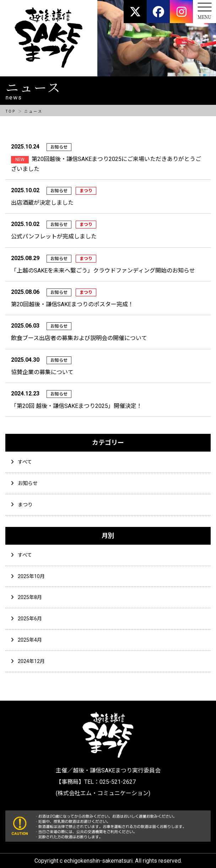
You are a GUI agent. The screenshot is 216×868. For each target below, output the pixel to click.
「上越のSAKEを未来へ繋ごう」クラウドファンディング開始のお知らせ (103, 271)
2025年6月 (30, 619)
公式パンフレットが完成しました (54, 236)
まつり (25, 505)
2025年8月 (30, 597)
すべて (25, 462)
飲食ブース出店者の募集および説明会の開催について (79, 338)
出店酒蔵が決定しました (42, 203)
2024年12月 (31, 661)
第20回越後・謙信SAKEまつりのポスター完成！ (72, 304)
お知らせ (28, 483)
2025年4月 (30, 640)
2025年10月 (31, 576)
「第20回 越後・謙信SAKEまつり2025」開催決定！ (77, 406)
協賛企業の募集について (42, 372)
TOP (10, 111)
